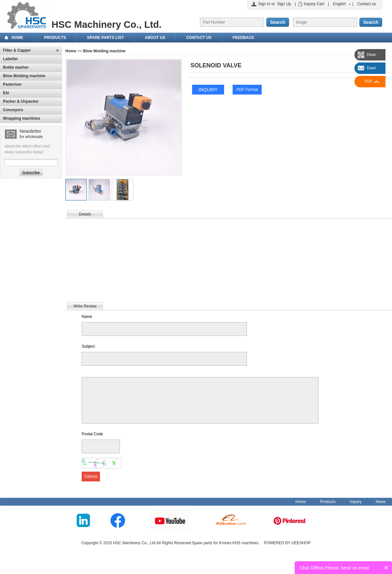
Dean (372, 55)
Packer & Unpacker (21, 101)
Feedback (244, 38)
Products (55, 38)
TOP (368, 81)
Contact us (367, 4)
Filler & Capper (17, 50)
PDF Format (247, 90)
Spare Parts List (105, 38)
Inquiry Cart (314, 4)
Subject (88, 346)
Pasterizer (12, 84)
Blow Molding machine (24, 76)
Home (17, 38)
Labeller (10, 59)
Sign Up (284, 4)
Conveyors (13, 110)
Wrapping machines (22, 118)
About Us (155, 38)
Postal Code (92, 434)
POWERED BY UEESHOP (287, 543)
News (381, 502)
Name (87, 317)
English (339, 4)
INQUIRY (208, 90)
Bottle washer (16, 67)
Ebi (6, 93)
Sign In (264, 4)
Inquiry (356, 502)
